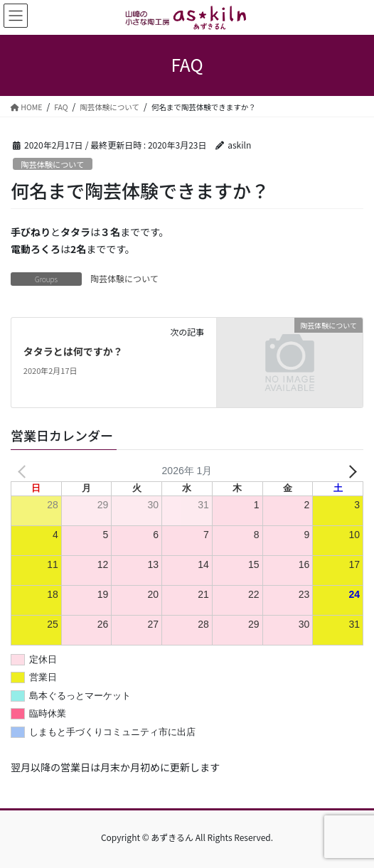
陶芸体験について (52, 164)
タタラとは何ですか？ (73, 351)
